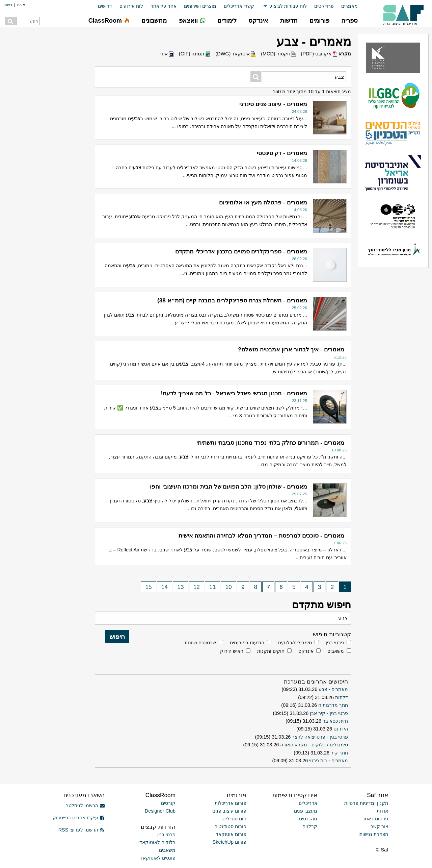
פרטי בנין (335, 643)
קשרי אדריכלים (239, 6)
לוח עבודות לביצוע (288, 6)
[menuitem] (346, 6)
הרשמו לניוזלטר (85, 805)
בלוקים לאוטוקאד (157, 842)
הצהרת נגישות (374, 834)
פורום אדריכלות (231, 803)
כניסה (8, 5)
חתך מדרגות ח (333, 705)
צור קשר (379, 826)
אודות (382, 811)
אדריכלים (308, 803)
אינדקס (306, 651)
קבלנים (310, 826)
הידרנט (341, 729)
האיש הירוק (232, 651)
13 (180, 587)
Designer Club (160, 811)
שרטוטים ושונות (200, 643)
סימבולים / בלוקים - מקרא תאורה (314, 745)
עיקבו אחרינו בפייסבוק (79, 818)
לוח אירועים (131, 6)
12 (197, 587)
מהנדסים (308, 819)
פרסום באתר (375, 819)
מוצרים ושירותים (200, 6)
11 (212, 587)
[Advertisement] (40, 346)
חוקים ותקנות (271, 651)
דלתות (342, 697)
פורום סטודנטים (230, 826)
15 (148, 587)
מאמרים (349, 6)
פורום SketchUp (230, 842)
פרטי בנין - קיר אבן (329, 713)
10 (229, 587)
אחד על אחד (164, 6)
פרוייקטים (324, 6)
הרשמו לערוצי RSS (82, 830)
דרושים (105, 6)
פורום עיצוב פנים (229, 811)
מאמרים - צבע (333, 689)
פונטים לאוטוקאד (158, 858)
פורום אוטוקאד (231, 834)
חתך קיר (339, 753)
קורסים (168, 803)
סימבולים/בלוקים (295, 643)
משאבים (336, 651)
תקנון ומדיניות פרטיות (366, 803)
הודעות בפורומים (247, 643)
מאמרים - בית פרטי (329, 761)
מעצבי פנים (306, 811)
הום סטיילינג (234, 819)
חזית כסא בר (335, 721)
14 (165, 587)
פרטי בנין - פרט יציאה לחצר (320, 737)
